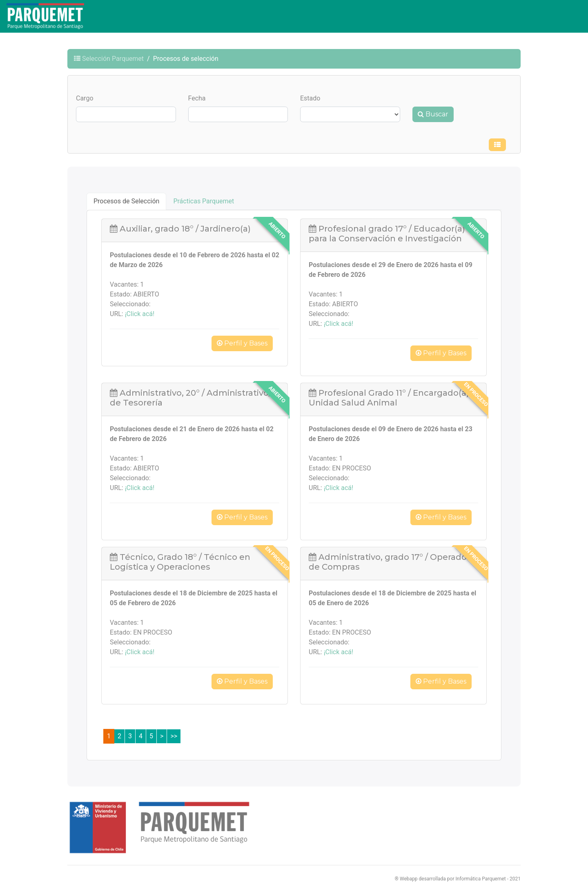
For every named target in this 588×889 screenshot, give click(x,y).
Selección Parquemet (109, 59)
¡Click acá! (140, 314)
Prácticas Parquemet (204, 201)
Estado (310, 98)
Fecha (197, 98)
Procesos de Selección (126, 201)
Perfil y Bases (242, 343)
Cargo (85, 98)
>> (174, 736)
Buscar (433, 114)
